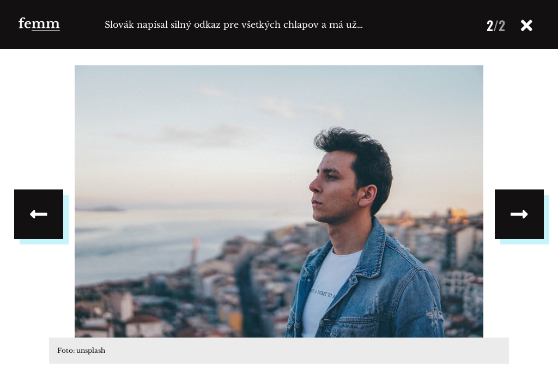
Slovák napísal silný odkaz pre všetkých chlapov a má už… (234, 24)
